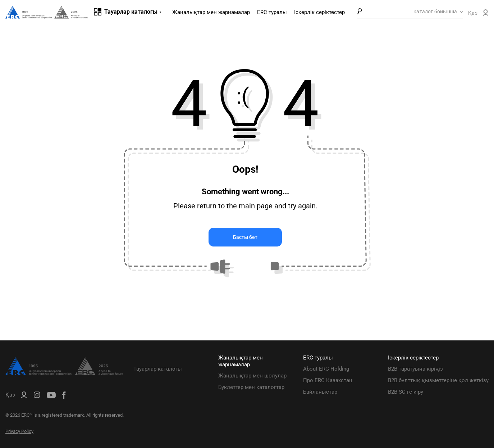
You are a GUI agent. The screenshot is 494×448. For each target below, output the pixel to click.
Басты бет (245, 237)
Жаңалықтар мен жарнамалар (211, 12)
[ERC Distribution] (64, 374)
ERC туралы (272, 12)
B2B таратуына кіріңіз (415, 369)
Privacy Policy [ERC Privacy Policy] (19, 431)
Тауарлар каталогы (158, 369)
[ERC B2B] (486, 14)
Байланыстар (320, 392)
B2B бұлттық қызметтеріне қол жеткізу (438, 380)
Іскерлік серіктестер (319, 12)
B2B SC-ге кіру (406, 392)
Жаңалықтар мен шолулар (252, 376)
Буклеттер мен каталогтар (251, 387)
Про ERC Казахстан (328, 380)
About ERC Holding (326, 369)
